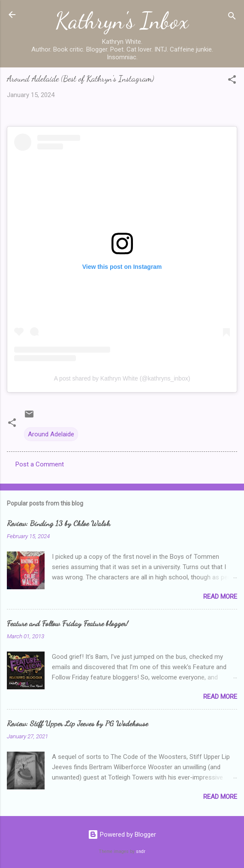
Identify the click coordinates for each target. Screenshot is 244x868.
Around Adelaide (51, 434)
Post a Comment (40, 464)
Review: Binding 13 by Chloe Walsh (59, 523)
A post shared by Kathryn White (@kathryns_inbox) (122, 378)
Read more (220, 597)
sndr (141, 851)
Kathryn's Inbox (122, 21)
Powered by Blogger (122, 834)
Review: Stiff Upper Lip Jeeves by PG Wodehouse (77, 723)
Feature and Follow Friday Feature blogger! (68, 623)
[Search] (232, 17)
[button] (232, 81)
